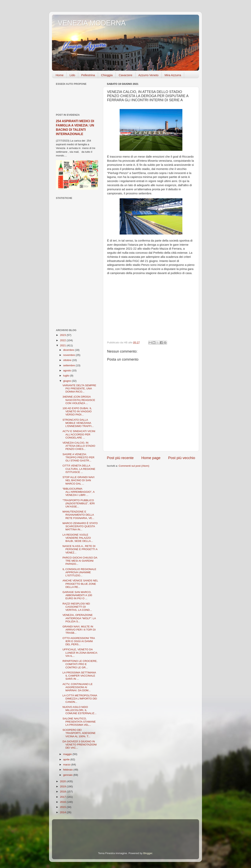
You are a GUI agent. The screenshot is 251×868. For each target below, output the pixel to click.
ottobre (68, 360)
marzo (67, 765)
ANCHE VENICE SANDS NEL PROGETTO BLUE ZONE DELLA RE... (80, 584)
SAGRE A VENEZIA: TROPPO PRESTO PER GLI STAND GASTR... (79, 457)
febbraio (68, 770)
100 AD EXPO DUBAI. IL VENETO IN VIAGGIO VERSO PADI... (77, 411)
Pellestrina (88, 75)
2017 (63, 797)
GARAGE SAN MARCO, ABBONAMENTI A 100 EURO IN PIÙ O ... (77, 595)
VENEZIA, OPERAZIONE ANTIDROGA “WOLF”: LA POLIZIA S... (79, 618)
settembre (69, 365)
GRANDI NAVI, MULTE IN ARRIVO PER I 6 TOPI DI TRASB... (79, 630)
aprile (67, 759)
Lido (72, 75)
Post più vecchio (182, 458)
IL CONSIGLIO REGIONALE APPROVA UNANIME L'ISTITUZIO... (79, 572)
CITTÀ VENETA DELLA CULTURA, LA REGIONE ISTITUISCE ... (79, 469)
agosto (67, 370)
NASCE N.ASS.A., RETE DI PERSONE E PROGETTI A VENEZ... (80, 549)
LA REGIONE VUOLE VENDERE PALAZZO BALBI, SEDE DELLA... (78, 538)
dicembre (69, 350)
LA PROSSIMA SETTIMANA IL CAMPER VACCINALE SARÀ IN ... (79, 676)
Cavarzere (125, 75)
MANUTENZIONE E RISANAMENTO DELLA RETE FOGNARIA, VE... (78, 515)
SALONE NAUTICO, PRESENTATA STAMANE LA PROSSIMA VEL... (79, 722)
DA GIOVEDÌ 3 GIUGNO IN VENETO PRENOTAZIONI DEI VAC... (80, 745)
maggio (68, 754)
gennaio (68, 775)
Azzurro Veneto (149, 75)
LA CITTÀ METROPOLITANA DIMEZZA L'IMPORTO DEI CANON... (80, 699)
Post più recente (120, 458)
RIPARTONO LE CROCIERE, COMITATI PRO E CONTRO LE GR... (80, 664)
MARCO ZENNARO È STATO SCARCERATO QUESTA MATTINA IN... (80, 526)
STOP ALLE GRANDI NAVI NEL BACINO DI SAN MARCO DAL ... (79, 480)
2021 (63, 345)
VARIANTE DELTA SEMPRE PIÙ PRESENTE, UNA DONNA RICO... (79, 388)
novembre (69, 355)
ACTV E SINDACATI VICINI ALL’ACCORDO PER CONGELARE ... (79, 434)
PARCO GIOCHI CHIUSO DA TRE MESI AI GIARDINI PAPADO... (80, 561)
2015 (63, 807)
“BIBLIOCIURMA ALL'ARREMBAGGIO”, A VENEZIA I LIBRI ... (79, 492)
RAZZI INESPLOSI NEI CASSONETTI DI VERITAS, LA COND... (77, 607)
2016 (63, 802)
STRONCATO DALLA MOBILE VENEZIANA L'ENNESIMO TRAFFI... (78, 423)
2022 (63, 340)
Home (60, 75)
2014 (63, 812)
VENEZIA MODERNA (92, 23)
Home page (151, 458)
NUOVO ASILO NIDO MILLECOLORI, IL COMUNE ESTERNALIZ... (80, 710)
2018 (63, 792)
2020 (63, 781)
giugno (67, 381)
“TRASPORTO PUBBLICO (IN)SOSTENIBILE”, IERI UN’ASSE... (79, 503)
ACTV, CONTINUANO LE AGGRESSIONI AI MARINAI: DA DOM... (78, 687)
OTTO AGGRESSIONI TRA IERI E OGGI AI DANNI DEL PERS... (79, 641)
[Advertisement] (77, 264)
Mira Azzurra (173, 75)
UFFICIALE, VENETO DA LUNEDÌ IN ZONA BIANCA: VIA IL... (80, 653)
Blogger (148, 853)
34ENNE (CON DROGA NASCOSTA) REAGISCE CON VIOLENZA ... (79, 400)
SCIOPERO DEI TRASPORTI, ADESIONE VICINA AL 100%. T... (79, 733)
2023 (63, 335)
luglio (67, 376)
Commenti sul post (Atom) (134, 466)
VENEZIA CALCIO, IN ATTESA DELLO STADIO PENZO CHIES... (79, 446)
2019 (63, 786)
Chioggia (107, 75)
